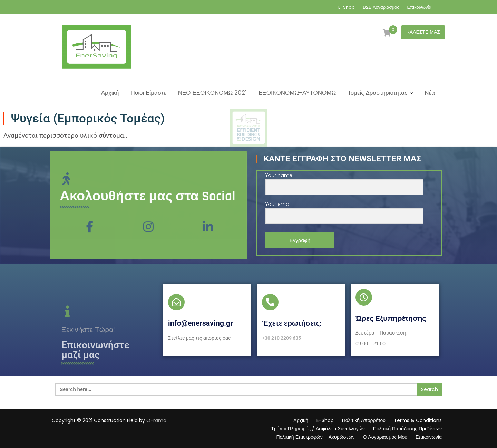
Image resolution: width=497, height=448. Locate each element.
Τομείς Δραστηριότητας (377, 93)
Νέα (430, 93)
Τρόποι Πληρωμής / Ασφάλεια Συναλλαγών (318, 429)
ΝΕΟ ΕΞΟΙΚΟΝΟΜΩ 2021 (213, 93)
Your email (344, 210)
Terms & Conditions (418, 420)
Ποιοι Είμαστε (148, 93)
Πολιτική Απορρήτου (364, 420)
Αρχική (110, 93)
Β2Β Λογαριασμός (381, 7)
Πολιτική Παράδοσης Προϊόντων (407, 429)
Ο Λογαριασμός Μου (385, 437)
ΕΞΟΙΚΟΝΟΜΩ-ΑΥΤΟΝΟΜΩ (297, 93)
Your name (344, 181)
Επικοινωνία (419, 7)
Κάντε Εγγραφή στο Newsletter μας (342, 159)
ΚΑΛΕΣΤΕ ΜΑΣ (423, 32)
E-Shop (347, 7)
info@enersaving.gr (201, 323)
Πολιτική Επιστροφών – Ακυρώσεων (315, 437)
